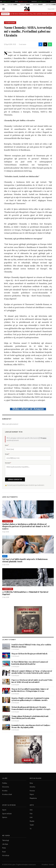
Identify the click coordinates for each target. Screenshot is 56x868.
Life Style (5, 844)
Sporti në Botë (7, 814)
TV (31, 829)
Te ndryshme (10, 23)
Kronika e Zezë (7, 794)
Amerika (32, 787)
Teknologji (6, 840)
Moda (4, 848)
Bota (5, 556)
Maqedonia (33, 798)
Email (7, 454)
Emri (7, 445)
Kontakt (51, 865)
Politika (5, 783)
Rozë (4, 852)
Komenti (8, 463)
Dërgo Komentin (15, 479)
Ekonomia (6, 787)
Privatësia (45, 865)
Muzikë (32, 821)
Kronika (5, 791)
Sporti (4, 810)
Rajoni (32, 794)
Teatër (32, 825)
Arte (31, 810)
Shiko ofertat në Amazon (28, 409)
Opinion (5, 817)
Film (31, 814)
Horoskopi (6, 855)
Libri (31, 817)
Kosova (32, 791)
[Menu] (3, 9)
